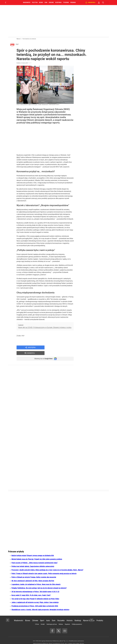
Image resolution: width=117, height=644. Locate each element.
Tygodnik (66, 2)
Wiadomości (27, 2)
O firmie (37, 620)
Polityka (35, 2)
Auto (48, 616)
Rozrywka (58, 2)
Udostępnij (32, 348)
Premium (73, 2)
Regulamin (67, 620)
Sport (42, 616)
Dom (46, 2)
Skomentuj (61, 348)
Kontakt (43, 620)
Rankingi (78, 616)
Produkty (100, 616)
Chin (26, 179)
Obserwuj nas (42, 354)
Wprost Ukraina (89, 616)
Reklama (61, 620)
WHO (18, 158)
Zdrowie (51, 2)
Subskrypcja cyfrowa (52, 620)
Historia (70, 616)
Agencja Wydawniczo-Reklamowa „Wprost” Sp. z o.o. (55, 636)
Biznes (41, 2)
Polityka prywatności (77, 620)
